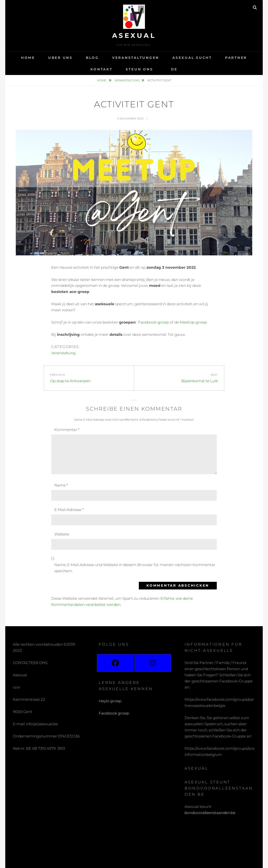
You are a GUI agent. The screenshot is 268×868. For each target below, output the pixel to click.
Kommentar (67, 430)
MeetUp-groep (193, 322)
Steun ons (139, 69)
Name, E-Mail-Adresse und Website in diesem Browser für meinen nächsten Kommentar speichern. (135, 568)
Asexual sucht (192, 58)
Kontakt (101, 69)
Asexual (134, 36)
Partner (236, 58)
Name (61, 485)
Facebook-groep (153, 322)
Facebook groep (114, 713)
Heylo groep (110, 701)
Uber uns (60, 58)
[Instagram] (153, 663)
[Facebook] (115, 663)
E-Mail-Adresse (69, 510)
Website (62, 534)
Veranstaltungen (136, 58)
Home (28, 58)
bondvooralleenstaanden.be (210, 813)
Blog (92, 58)
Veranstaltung (127, 80)
